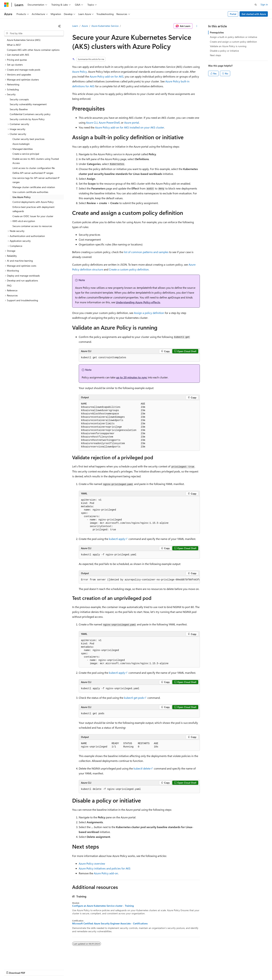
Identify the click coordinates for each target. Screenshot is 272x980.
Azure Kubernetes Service (105, 26)
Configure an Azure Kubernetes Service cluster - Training (103, 906)
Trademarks (144, 969)
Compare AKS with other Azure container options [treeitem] (33, 50)
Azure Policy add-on (106, 873)
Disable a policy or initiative (224, 51)
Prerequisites (217, 32)
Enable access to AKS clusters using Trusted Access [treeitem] (36, 161)
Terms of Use (127, 969)
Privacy (76, 969)
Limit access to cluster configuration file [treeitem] (34, 168)
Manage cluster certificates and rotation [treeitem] (34, 187)
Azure (85, 26)
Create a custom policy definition (129, 269)
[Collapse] (59, 26)
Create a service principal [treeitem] (26, 154)
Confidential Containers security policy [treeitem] (30, 114)
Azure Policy (80, 72)
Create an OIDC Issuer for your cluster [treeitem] (33, 216)
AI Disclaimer (11, 969)
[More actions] (197, 26)
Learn (75, 26)
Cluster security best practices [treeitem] (28, 139)
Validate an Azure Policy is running (228, 46)
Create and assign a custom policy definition (233, 42)
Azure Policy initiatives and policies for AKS (105, 868)
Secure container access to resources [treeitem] (32, 226)
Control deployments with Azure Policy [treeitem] (33, 202)
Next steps (215, 55)
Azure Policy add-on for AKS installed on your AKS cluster (130, 127)
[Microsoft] (6, 5)
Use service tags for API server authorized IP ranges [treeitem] (36, 180)
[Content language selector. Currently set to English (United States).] (20, 961)
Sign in (264, 4)
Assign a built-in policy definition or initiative (233, 37)
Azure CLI (92, 122)
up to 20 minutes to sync (132, 377)
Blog (47, 969)
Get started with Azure (254, 14)
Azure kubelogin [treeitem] (21, 144)
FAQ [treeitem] (9, 286)
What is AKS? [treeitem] (14, 45)
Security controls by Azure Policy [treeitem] (27, 119)
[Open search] (256, 5)
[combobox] (34, 33)
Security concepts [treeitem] (19, 99)
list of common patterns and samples (146, 252)
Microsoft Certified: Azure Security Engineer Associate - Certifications (110, 924)
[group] (139, 580)
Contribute (62, 969)
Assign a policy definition (149, 313)
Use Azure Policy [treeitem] (22, 197)
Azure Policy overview (92, 863)
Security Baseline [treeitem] (19, 109)
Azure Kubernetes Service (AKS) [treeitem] (24, 40)
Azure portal (132, 122)
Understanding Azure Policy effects (138, 302)
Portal (233, 14)
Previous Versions (31, 969)
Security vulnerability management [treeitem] (28, 104)
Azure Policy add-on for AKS (107, 76)
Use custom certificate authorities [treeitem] (30, 192)
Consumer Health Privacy (100, 969)
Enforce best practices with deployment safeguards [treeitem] (33, 209)
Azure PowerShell (109, 122)
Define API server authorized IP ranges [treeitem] (33, 173)
